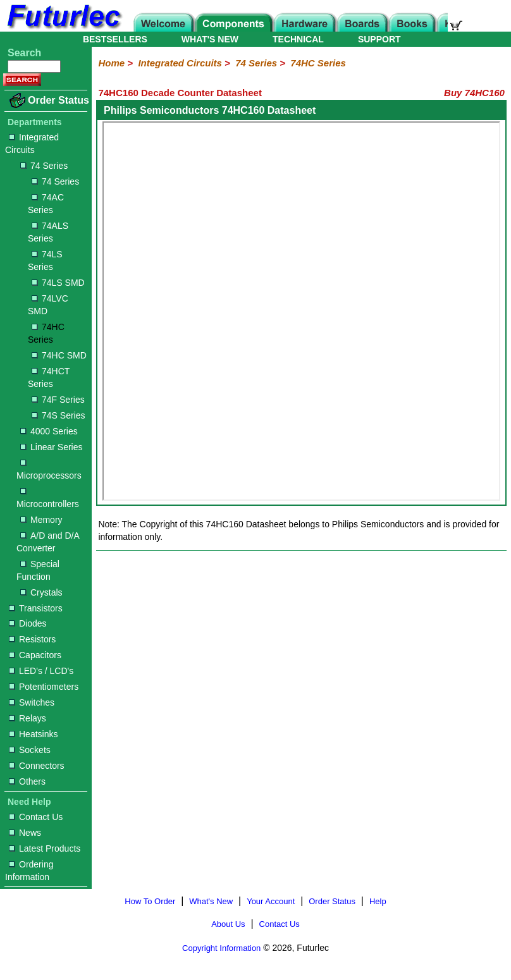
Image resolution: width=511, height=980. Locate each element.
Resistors (32, 639)
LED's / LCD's (41, 671)
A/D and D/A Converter (48, 542)
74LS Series (45, 260)
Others (27, 781)
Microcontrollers (48, 499)
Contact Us (36, 817)
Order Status (58, 100)
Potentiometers (44, 687)
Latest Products (45, 848)
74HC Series (46, 333)
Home (111, 63)
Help (378, 901)
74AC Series (46, 204)
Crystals (41, 592)
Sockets (30, 750)
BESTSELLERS (115, 39)
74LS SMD (58, 283)
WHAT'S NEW (210, 39)
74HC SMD (59, 355)
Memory (41, 520)
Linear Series (52, 447)
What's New (211, 901)
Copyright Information (221, 948)
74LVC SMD (48, 305)
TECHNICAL (298, 39)
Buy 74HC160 (474, 93)
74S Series (58, 415)
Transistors (36, 608)
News (25, 833)
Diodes (28, 623)
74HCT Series (49, 377)
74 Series (44, 166)
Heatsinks (33, 734)
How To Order (150, 901)
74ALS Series (48, 232)
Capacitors (35, 655)
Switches (32, 702)
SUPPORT (379, 39)
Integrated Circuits (32, 144)
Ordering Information (29, 871)
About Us (228, 924)
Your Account (271, 901)
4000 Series (49, 431)
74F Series (58, 400)
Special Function (38, 570)
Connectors (37, 766)
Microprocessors (49, 470)
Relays (28, 718)
